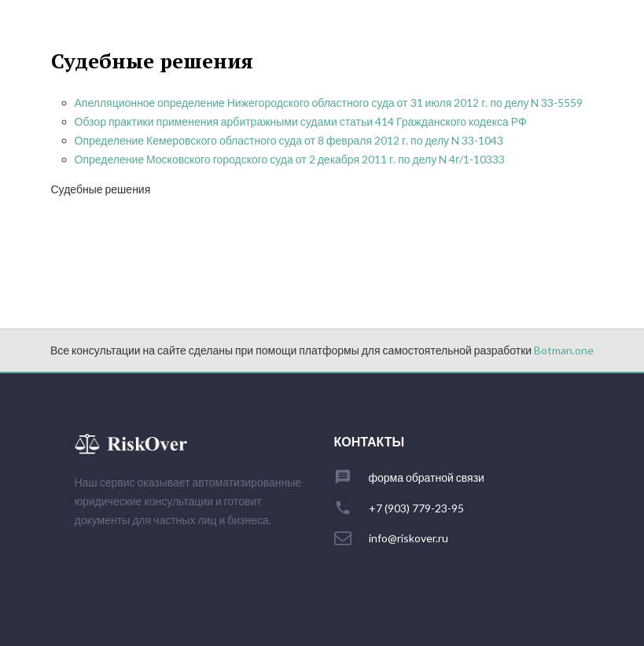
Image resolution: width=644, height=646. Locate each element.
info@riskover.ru (408, 538)
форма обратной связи (427, 478)
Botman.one (564, 350)
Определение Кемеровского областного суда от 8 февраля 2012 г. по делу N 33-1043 (289, 140)
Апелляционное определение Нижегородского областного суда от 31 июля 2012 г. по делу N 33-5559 (329, 103)
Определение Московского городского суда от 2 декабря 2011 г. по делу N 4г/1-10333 (290, 159)
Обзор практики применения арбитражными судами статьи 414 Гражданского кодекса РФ (301, 121)
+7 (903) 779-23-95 (416, 508)
